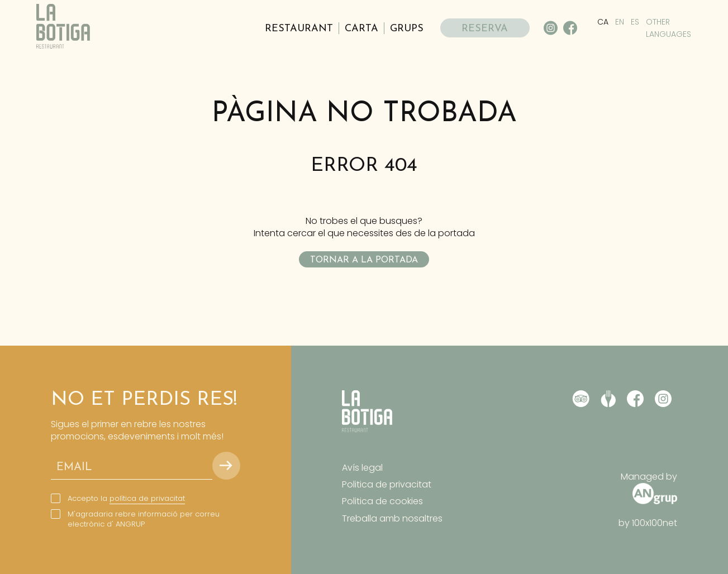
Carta (361, 29)
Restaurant (299, 29)
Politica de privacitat (387, 484)
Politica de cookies (382, 501)
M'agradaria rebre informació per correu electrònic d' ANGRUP (144, 519)
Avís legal (362, 468)
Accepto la (126, 499)
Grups (407, 29)
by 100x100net (648, 523)
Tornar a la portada (364, 260)
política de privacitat (147, 498)
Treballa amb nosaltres (392, 518)
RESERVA (485, 29)
